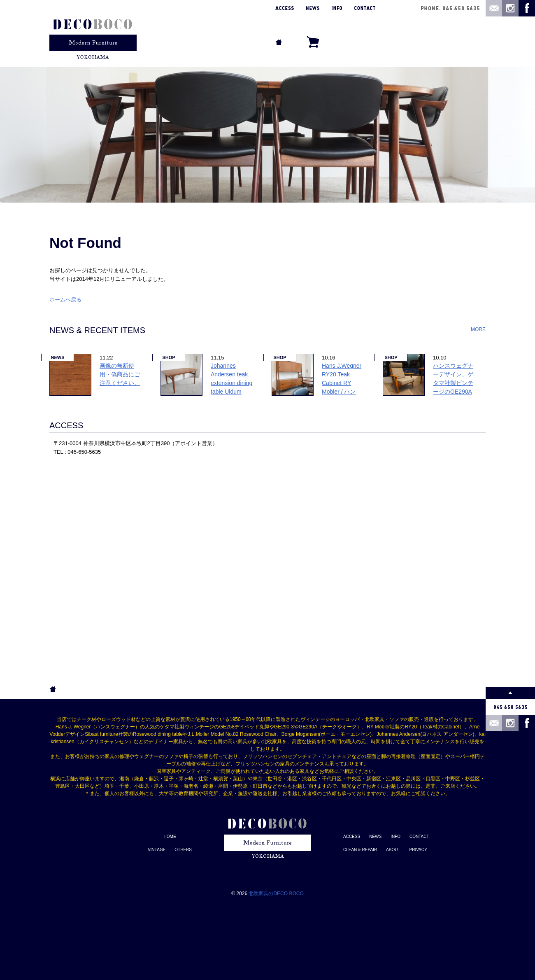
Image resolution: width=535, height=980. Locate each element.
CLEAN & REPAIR (360, 850)
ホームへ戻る (65, 300)
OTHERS (183, 850)
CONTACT (419, 836)
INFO (395, 836)
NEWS (375, 836)
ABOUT (393, 850)
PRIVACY (418, 850)
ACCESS (66, 425)
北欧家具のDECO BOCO (276, 894)
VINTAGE (157, 850)
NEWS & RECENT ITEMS (97, 330)
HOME (170, 836)
